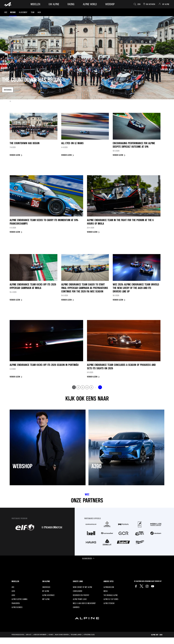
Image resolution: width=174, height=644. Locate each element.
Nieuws (13, 12)
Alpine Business (17, 607)
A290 (13, 591)
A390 (13, 595)
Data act (29, 635)
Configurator (78, 591)
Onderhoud (46, 587)
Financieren (16, 603)
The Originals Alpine (111, 595)
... (96, 387)
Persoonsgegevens (18, 635)
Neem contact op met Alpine (82, 587)
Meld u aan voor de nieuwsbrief (84, 603)
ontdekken (8, 90)
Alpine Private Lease (80, 599)
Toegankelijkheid (76, 635)
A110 (13, 587)
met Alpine (46, 599)
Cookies (51, 635)
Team (33, 12)
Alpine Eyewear (109, 603)
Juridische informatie (40, 635)
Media (106, 591)
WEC (6, 12)
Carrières (76, 607)
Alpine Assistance (48, 595)
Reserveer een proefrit (81, 595)
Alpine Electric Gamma (19, 599)
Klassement (23, 12)
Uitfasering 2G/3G (89, 635)
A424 (39, 12)
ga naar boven (87, 558)
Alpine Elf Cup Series (111, 599)
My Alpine (46, 591)
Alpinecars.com (109, 587)
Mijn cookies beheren (62, 635)
